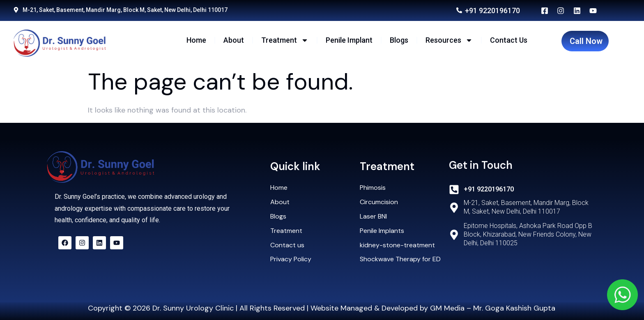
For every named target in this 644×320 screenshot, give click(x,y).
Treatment (285, 40)
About (234, 40)
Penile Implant (349, 40)
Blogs (399, 40)
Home (196, 40)
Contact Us (509, 40)
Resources (449, 40)
